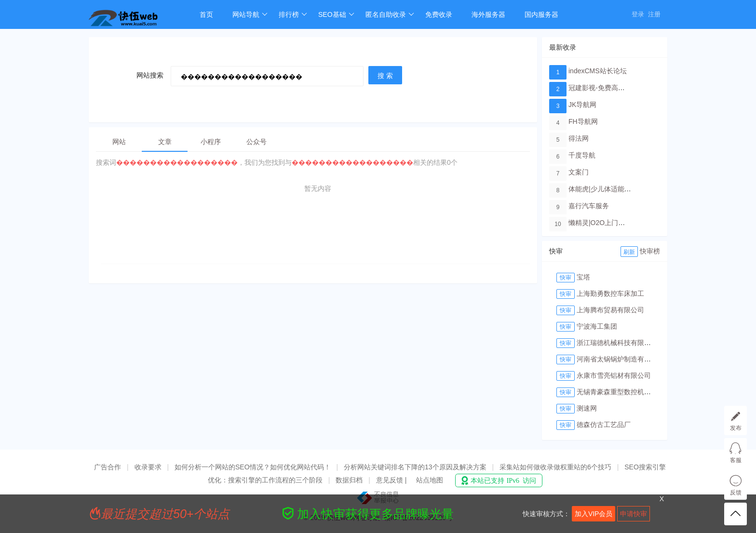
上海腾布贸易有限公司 (610, 310)
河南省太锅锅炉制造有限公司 (621, 359)
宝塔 (583, 277)
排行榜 (293, 14)
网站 (119, 142)
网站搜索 (150, 75)
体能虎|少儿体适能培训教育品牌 (617, 189)
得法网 (579, 138)
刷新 (629, 252)
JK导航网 (582, 105)
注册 (654, 14)
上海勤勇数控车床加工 (610, 293)
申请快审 (634, 514)
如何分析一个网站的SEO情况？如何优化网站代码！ (253, 467)
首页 (206, 14)
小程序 (211, 142)
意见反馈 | (392, 480)
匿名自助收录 (390, 14)
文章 (165, 142)
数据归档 (349, 480)
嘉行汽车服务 (589, 206)
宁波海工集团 (597, 326)
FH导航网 (583, 121)
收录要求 (148, 467)
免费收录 (439, 14)
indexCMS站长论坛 (598, 71)
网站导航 (250, 14)
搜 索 (385, 76)
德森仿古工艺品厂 (604, 425)
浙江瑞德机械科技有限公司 (617, 343)
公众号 (256, 142)
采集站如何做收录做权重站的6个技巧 (555, 467)
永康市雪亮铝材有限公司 (614, 375)
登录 (638, 14)
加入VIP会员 (594, 514)
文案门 (579, 172)
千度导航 (582, 155)
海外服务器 (488, 14)
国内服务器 (541, 14)
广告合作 (108, 467)
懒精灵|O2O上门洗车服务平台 (614, 223)
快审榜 (650, 251)
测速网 (587, 408)
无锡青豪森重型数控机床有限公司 (627, 392)
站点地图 (430, 480)
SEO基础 (336, 14)
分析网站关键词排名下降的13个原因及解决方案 (415, 467)
